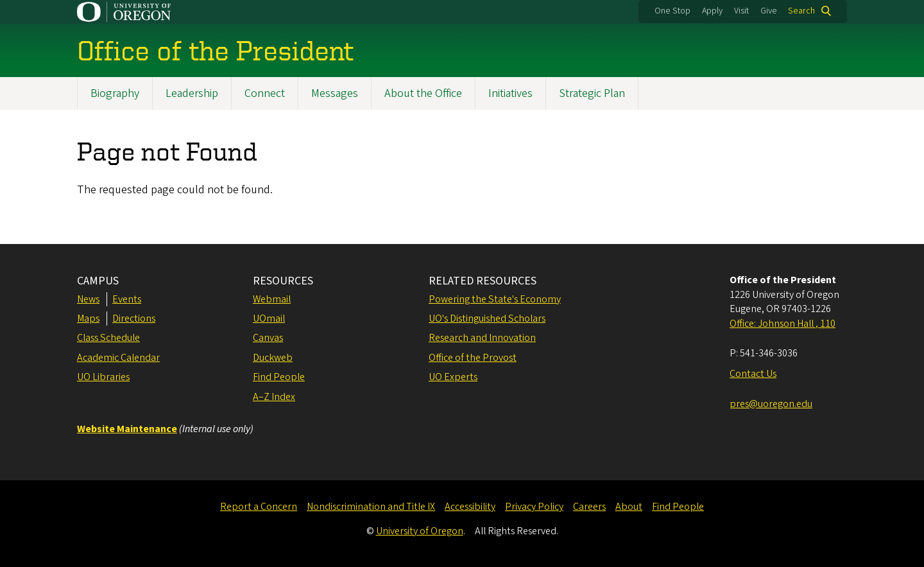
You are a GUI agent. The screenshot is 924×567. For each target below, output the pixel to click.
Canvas (268, 338)
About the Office (423, 93)
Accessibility (470, 507)
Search (801, 11)
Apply (712, 11)
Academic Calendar (118, 358)
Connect (265, 93)
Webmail (272, 299)
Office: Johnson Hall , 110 (783, 324)
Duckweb (273, 358)
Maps (88, 318)
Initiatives (510, 93)
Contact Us (753, 374)
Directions (134, 318)
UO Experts (453, 377)
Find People (279, 377)
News (88, 299)
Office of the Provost (473, 358)
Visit (741, 11)
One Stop (672, 11)
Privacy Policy (534, 507)
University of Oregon (420, 531)
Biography (115, 93)
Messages (335, 93)
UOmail (269, 318)
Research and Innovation (482, 338)
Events (127, 299)
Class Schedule (108, 338)
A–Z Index (274, 397)
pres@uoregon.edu (771, 404)
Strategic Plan (592, 93)
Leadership (192, 93)
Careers (589, 507)
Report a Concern (259, 507)
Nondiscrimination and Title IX (371, 507)
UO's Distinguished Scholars (487, 318)
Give (769, 11)
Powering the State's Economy (495, 299)
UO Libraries (103, 377)
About (629, 507)
